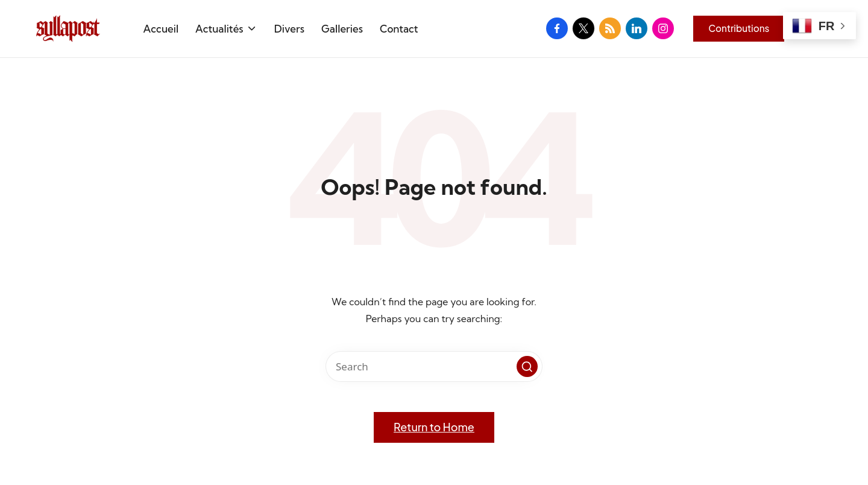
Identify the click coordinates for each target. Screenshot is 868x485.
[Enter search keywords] (434, 366)
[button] (739, 28)
